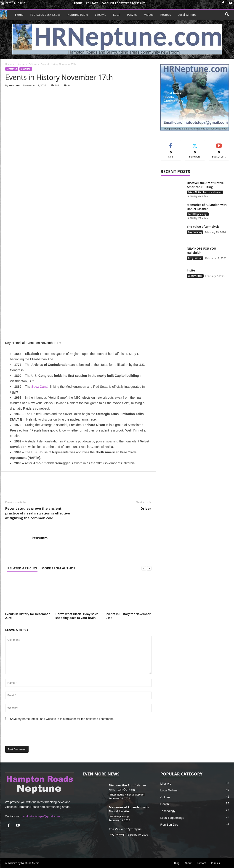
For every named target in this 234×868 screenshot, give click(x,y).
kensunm (15, 85)
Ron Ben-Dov (169, 825)
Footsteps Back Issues (45, 15)
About (78, 3)
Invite (191, 270)
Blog (177, 863)
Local (117, 15)
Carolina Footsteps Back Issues (124, 3)
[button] (227, 15)
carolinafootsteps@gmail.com (40, 816)
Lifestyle (101, 15)
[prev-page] (144, 568)
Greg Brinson (195, 258)
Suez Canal (40, 387)
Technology (168, 811)
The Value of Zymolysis (203, 227)
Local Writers (187, 15)
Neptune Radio (78, 15)
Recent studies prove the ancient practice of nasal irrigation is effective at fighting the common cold (38, 513)
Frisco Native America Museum (205, 192)
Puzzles (132, 15)
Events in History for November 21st (128, 616)
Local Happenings (198, 214)
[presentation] (37, 734)
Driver (146, 508)
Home (19, 15)
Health (165, 804)
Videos (149, 15)
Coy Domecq (195, 232)
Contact (92, 3)
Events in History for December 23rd (28, 616)
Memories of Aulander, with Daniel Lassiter (207, 207)
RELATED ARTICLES (22, 568)
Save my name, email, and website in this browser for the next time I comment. (62, 719)
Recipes (165, 15)
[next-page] (149, 568)
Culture (32, 64)
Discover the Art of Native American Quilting (205, 185)
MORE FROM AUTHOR (58, 568)
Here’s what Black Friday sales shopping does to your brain (77, 616)
